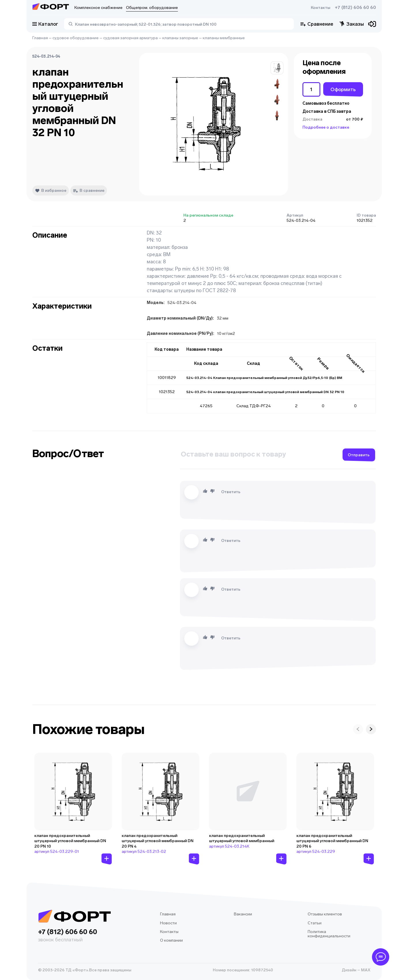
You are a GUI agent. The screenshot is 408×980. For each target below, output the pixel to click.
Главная (40, 38)
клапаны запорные (180, 38)
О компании (171, 940)
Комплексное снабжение (98, 8)
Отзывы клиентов (325, 914)
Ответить (231, 492)
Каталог (45, 24)
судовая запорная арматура (130, 38)
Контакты (320, 8)
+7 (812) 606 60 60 (355, 7)
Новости (168, 923)
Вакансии (243, 914)
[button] (277, 68)
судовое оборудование (76, 38)
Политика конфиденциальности (329, 934)
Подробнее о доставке (326, 127)
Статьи (315, 923)
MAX (365, 970)
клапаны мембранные (224, 38)
